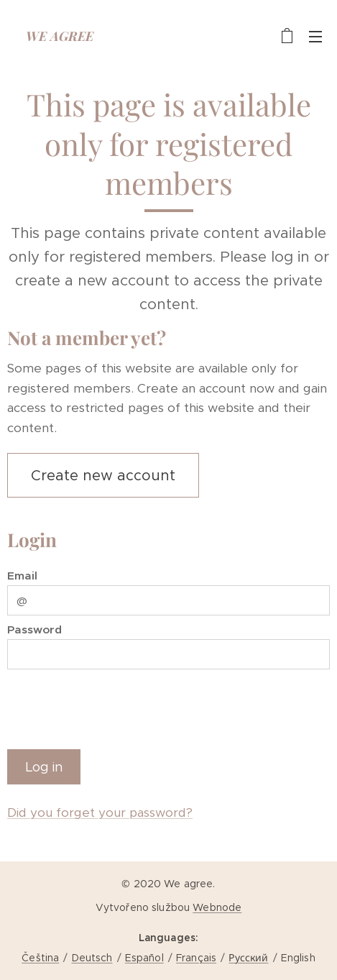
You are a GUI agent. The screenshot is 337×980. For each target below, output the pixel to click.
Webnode (217, 907)
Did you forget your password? (100, 812)
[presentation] (116, 707)
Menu (315, 37)
